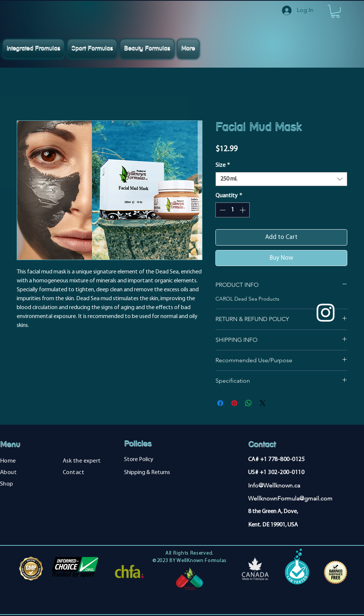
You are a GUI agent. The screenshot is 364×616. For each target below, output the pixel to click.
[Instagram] (326, 313)
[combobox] (281, 179)
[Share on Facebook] (220, 403)
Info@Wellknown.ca (274, 485)
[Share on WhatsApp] (248, 403)
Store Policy (139, 460)
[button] (335, 11)
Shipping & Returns (147, 473)
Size (223, 165)
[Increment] (243, 210)
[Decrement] (222, 210)
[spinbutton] (233, 210)
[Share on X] (263, 403)
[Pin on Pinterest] (234, 403)
